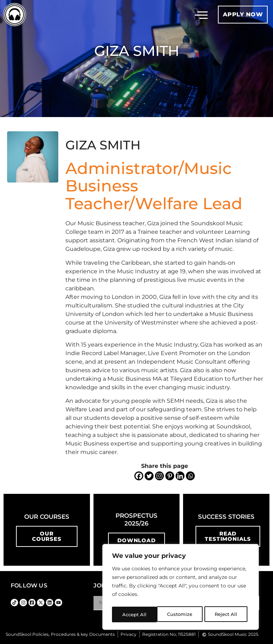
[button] (201, 15)
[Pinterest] (170, 476)
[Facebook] (139, 476)
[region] (181, 588)
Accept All (227, 614)
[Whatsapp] (190, 476)
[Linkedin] (180, 476)
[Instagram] (159, 476)
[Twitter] (149, 476)
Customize (135, 614)
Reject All (181, 614)
